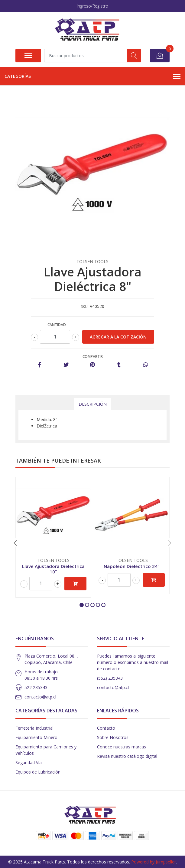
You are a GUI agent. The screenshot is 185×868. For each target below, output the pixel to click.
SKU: (85, 307)
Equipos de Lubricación (38, 772)
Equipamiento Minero (36, 737)
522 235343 (36, 687)
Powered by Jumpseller (154, 862)
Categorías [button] (92, 77)
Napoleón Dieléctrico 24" (132, 566)
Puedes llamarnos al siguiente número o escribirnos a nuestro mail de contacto (133, 662)
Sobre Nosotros (113, 737)
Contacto (106, 728)
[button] (82, 605)
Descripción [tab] (93, 404)
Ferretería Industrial (34, 728)
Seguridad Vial (29, 762)
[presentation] (15, 543)
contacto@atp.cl (40, 697)
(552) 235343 (110, 678)
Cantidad (57, 325)
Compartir (93, 356)
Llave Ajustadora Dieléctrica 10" (53, 569)
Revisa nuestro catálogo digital (127, 756)
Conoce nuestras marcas (122, 747)
